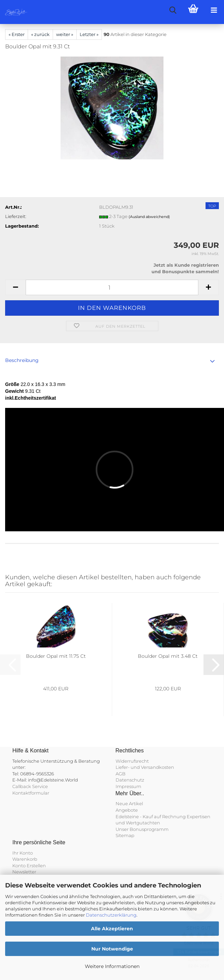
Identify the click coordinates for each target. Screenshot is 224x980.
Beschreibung (22, 360)
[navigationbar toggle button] (214, 10)
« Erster (17, 34)
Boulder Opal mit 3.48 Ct (168, 656)
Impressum (128, 786)
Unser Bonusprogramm (142, 829)
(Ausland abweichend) (149, 217)
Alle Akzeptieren (112, 929)
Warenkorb (25, 859)
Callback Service (30, 786)
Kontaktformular (31, 793)
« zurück (40, 34)
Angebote (127, 810)
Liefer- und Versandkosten (145, 767)
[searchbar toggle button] (173, 10)
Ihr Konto (23, 853)
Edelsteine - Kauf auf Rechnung (151, 816)
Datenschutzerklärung (111, 915)
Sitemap (125, 835)
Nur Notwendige (112, 949)
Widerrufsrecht (132, 761)
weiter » (65, 34)
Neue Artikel (129, 803)
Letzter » (89, 34)
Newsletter (24, 872)
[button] (15, 287)
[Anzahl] (112, 287)
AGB (121, 774)
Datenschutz (130, 780)
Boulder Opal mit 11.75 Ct (56, 656)
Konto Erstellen (29, 866)
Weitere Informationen (112, 966)
